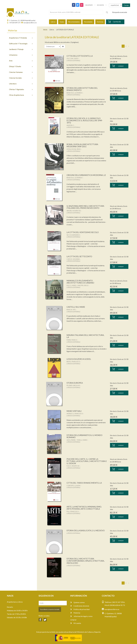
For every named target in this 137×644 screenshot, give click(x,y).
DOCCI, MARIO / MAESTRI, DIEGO (77, 285)
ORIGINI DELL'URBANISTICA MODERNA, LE (86, 175)
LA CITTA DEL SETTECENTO (79, 256)
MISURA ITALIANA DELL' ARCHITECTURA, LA (85, 336)
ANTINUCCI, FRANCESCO (75, 414)
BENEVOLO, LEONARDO (74, 93)
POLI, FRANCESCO (73, 512)
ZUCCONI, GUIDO (72, 58)
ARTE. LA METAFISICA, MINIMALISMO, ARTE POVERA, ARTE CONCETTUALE (84, 508)
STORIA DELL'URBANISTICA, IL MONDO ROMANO (84, 436)
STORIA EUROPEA (75, 383)
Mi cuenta (76, 623)
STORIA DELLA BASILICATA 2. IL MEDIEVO (86, 530)
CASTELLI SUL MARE (76, 307)
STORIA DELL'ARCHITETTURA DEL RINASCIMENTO (82, 89)
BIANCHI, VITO (71, 310)
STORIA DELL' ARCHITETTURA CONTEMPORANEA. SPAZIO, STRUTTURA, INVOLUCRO (86, 561)
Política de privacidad (80, 609)
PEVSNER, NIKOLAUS (73, 385)
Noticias (100, 22)
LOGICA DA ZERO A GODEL (79, 359)
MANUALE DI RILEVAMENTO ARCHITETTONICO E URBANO (80, 282)
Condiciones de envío (80, 606)
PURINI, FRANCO (72, 340)
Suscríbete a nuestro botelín (50, 609)
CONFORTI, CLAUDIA (73, 486)
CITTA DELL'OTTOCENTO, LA (80, 56)
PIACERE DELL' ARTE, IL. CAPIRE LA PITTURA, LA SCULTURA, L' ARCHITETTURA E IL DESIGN (87, 461)
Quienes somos (77, 602)
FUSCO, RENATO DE (73, 466)
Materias (75, 613)
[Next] (129, 46)
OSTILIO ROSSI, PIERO (74, 149)
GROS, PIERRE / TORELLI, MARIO (77, 440)
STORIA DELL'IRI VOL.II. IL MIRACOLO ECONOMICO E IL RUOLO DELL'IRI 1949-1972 (85, 120)
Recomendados (74, 22)
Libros (53, 22)
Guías (62, 22)
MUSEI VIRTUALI (74, 411)
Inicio (45, 30)
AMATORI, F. (70, 125)
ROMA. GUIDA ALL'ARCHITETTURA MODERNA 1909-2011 (82, 145)
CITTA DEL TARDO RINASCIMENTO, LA (84, 483)
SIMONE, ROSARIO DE (74, 211)
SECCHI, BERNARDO (73, 235)
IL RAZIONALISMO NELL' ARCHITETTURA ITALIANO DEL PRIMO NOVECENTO (85, 207)
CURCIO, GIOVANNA (73, 259)
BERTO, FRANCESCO (73, 362)
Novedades (88, 22)
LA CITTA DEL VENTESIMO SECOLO (83, 232)
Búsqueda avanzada (120, 12)
